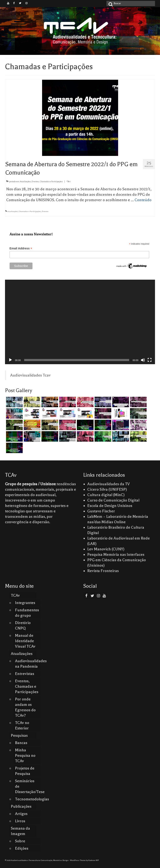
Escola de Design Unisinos (110, 506)
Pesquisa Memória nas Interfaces (116, 555)
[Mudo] (143, 360)
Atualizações (25, 181)
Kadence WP (94, 860)
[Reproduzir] (10, 360)
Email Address (21, 248)
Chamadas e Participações (30, 211)
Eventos (45, 211)
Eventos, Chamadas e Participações (47, 181)
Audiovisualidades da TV (109, 484)
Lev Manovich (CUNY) (106, 549)
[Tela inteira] (150, 360)
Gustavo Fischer (101, 511)
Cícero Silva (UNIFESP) (107, 489)
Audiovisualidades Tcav (30, 375)
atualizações (13, 211)
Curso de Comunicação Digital (113, 500)
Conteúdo (143, 200)
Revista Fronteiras (103, 571)
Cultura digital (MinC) (106, 495)
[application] (80, 322)
